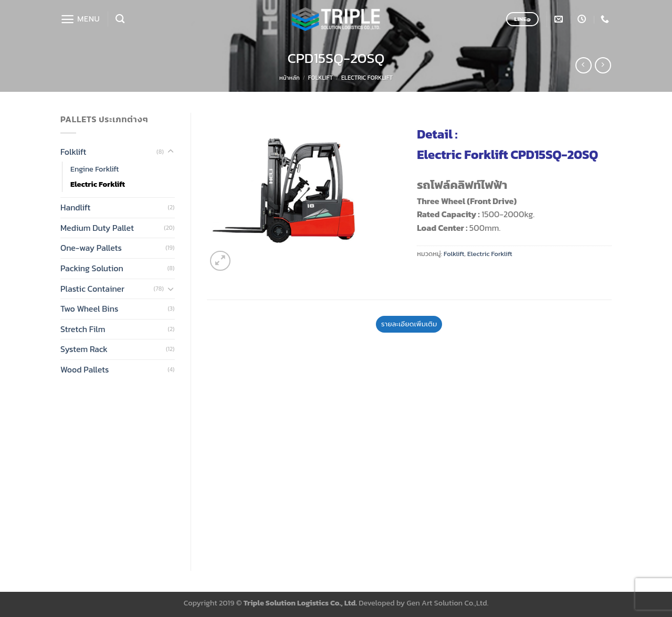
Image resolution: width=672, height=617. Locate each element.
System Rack (84, 349)
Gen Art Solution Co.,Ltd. (448, 603)
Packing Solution (92, 268)
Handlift (75, 207)
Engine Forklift (95, 169)
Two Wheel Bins (89, 309)
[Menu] (80, 19)
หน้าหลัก (290, 78)
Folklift (321, 78)
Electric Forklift (367, 78)
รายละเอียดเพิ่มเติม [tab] (409, 324)
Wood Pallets (85, 369)
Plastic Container (92, 289)
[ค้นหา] (120, 19)
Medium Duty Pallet (97, 228)
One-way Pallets (91, 248)
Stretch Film (83, 329)
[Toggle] (171, 152)
